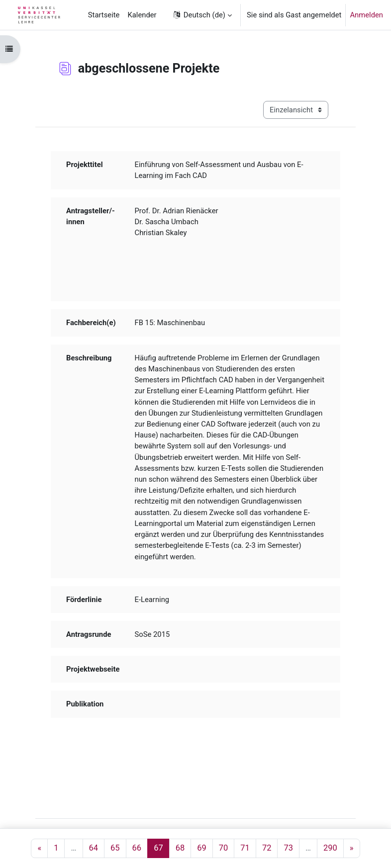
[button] (202, 15)
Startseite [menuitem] (104, 15)
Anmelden (366, 15)
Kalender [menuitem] (142, 15)
